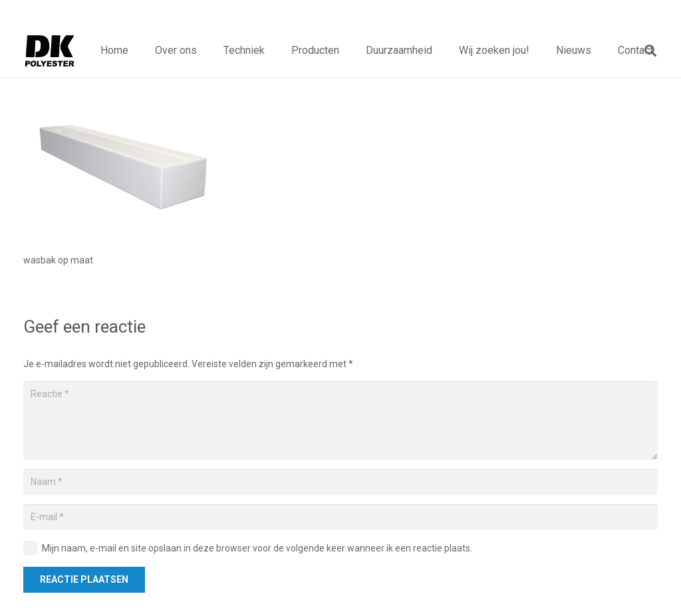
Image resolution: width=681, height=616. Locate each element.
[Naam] (340, 482)
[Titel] (50, 51)
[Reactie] (340, 420)
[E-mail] (340, 517)
